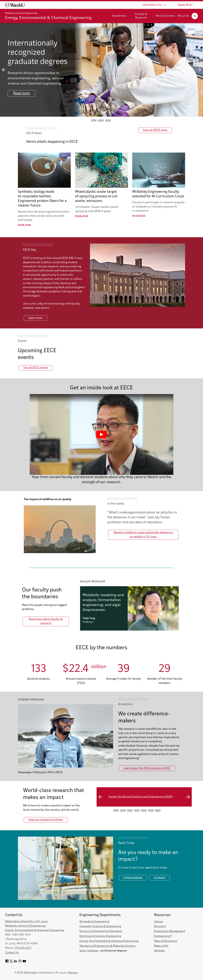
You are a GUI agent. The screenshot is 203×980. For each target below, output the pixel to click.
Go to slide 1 (94, 120)
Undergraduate (133, 878)
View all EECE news (155, 130)
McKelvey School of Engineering (21, 13)
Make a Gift (161, 946)
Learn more (35, 318)
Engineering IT (163, 936)
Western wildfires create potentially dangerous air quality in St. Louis (143, 535)
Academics (119, 16)
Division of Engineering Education (101, 931)
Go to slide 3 (108, 120)
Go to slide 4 (137, 810)
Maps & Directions (166, 941)
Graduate (160, 878)
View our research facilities (46, 820)
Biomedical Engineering (94, 922)
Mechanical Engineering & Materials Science (107, 946)
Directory (160, 926)
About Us (183, 16)
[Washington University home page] (15, 5)
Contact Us (12, 953)
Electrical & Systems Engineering (100, 936)
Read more (22, 93)
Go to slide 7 (158, 810)
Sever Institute (89, 951)
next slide (199, 70)
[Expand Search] (195, 16)
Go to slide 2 (101, 120)
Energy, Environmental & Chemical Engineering (48, 18)
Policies (73, 973)
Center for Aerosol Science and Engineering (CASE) (141, 797)
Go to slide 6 (151, 810)
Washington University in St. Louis (26, 922)
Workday (159, 951)
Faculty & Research (141, 16)
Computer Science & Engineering (100, 926)
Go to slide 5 (144, 810)
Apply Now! (185, 5)
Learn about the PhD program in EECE (147, 768)
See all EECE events (36, 368)
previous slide (4, 70)
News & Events (165, 16)
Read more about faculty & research (46, 621)
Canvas (158, 922)
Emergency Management (170, 931)
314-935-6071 (23, 948)
